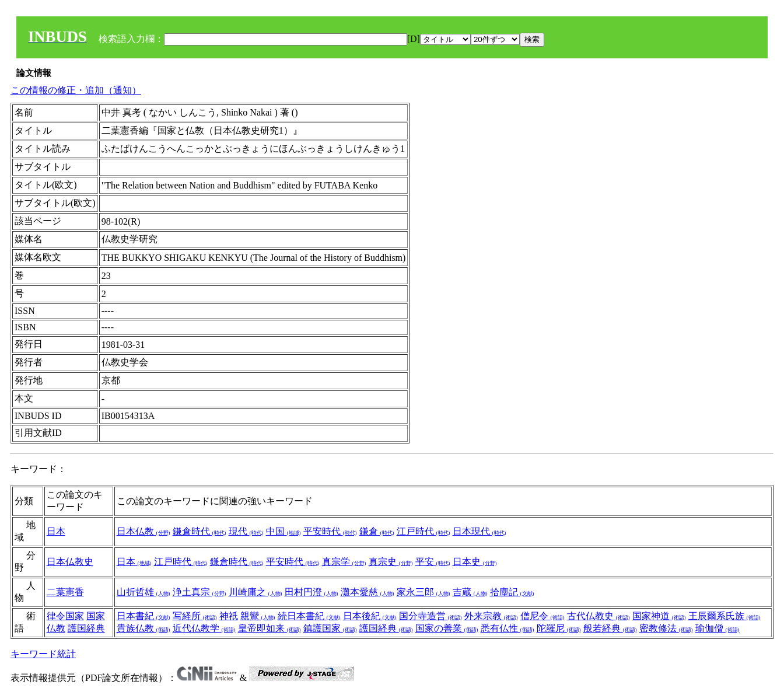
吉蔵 (470, 592)
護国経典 (86, 628)
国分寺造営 (430, 616)
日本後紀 (370, 616)
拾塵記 (512, 592)
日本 (56, 531)
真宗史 (391, 562)
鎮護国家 (330, 628)
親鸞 (258, 616)
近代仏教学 (204, 628)
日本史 (475, 562)
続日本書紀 (309, 616)
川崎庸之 (256, 592)
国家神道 (659, 616)
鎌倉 (377, 531)
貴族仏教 (143, 628)
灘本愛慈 (367, 592)
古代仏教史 (598, 616)
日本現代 (480, 531)
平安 (433, 562)
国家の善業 (447, 628)
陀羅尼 (559, 628)
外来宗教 (491, 616)
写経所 (195, 616)
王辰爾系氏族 (724, 616)
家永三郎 (423, 592)
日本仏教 (143, 531)
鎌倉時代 (199, 531)
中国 (283, 531)
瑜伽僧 (717, 628)
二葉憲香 (65, 592)
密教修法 (666, 628)
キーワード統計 (43, 654)
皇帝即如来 (269, 628)
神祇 (229, 616)
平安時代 (330, 531)
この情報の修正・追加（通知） (76, 90)
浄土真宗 (199, 592)
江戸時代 (423, 531)
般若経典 (610, 628)
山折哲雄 (143, 592)
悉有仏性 (508, 628)
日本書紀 (143, 616)
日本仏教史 (70, 562)
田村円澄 (311, 592)
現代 (246, 531)
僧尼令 (542, 616)
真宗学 (344, 562)
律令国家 (65, 616)
